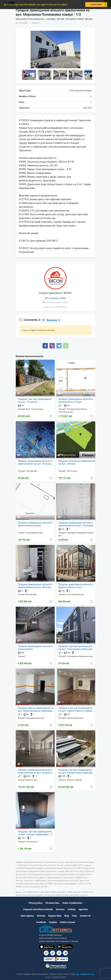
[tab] (30, 320)
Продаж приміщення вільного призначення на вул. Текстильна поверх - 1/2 (76, 401)
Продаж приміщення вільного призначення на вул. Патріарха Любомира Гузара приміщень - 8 (76, 524)
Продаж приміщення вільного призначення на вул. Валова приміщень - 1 (35, 586)
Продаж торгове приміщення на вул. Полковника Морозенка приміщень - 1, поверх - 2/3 (77, 648)
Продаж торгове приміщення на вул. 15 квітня (35, 401)
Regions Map (55, 916)
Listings (71, 909)
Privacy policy (36, 903)
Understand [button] (96, 5)
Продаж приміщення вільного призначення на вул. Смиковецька (35, 524)
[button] (69, 5)
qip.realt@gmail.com (85, 974)
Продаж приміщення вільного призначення (35, 648)
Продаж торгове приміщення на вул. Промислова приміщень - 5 (77, 771)
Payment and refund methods (38, 909)
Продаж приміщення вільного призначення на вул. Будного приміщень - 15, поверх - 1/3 (35, 771)
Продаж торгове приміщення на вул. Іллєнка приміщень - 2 (35, 833)
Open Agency (27, 916)
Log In (25, 330)
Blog (67, 916)
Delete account (68, 922)
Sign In (34, 330)
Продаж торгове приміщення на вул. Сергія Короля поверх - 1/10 (76, 709)
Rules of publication (72, 903)
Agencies (83, 909)
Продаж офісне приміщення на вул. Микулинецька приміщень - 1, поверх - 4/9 (36, 709)
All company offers (55, 298)
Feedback (41, 922)
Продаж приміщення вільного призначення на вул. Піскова (35, 462)
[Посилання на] (46, 953)
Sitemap (41, 916)
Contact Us (85, 916)
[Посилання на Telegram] (65, 953)
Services (60, 909)
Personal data (52, 903)
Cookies (53, 922)
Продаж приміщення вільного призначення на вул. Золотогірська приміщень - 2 (76, 586)
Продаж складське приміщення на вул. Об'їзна (77, 462)
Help (74, 916)
